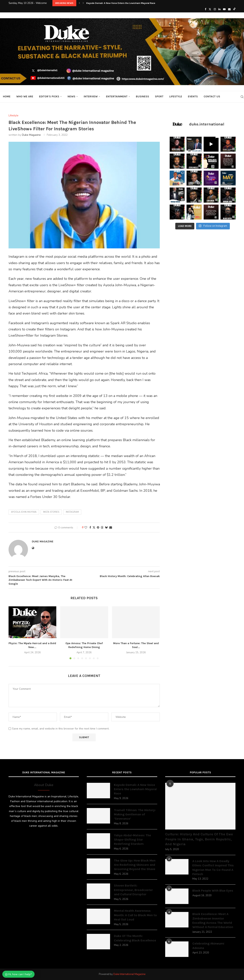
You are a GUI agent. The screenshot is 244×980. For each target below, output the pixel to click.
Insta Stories (51, 512)
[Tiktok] (234, 9)
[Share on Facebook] (90, 528)
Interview (91, 96)
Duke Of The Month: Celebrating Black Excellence (135, 938)
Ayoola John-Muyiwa (24, 512)
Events (193, 96)
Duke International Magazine (129, 974)
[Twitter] (210, 9)
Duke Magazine (31, 135)
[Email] (229, 9)
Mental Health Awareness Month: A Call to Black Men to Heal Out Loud (135, 915)
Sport (159, 96)
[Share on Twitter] (94, 528)
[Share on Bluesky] (106, 528)
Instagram (72, 512)
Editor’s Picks (49, 96)
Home (7, 96)
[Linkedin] (219, 9)
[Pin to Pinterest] (98, 528)
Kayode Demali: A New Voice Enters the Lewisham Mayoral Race (121, 3)
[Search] (242, 97)
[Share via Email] (111, 528)
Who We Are (25, 96)
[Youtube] (224, 9)
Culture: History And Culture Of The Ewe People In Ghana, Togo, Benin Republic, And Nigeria (199, 839)
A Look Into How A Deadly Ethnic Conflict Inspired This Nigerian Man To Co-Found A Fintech (213, 868)
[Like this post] (86, 528)
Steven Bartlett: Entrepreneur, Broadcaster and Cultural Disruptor (133, 890)
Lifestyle (176, 96)
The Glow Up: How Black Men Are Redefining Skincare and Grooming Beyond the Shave (135, 865)
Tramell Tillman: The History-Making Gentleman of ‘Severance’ (135, 814)
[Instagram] (215, 9)
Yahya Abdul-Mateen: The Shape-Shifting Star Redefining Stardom (132, 840)
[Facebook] (205, 9)
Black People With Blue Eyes (213, 891)
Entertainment (117, 96)
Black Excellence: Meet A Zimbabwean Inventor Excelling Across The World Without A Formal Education (213, 920)
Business (142, 96)
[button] (79, 3)
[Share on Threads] (102, 528)
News (71, 96)
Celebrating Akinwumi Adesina (208, 946)
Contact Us (212, 96)
